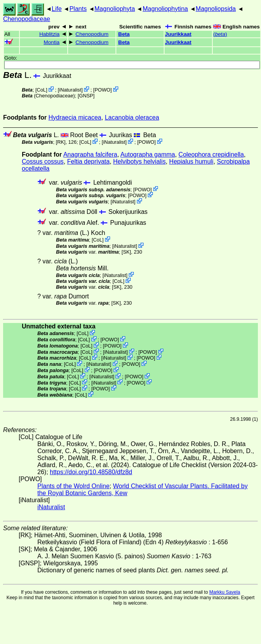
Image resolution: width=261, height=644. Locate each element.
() (220, 34)
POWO (102, 90)
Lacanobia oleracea (132, 117)
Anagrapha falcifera (90, 154)
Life (57, 9)
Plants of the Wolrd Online (74, 486)
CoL (41, 90)
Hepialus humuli (191, 161)
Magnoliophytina (166, 9)
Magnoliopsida (216, 9)
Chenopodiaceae (27, 19)
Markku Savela (225, 592)
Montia (52, 42)
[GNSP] (86, 96)
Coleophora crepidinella (211, 154)
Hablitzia (49, 34)
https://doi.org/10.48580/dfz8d (91, 472)
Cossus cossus (43, 161)
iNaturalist (70, 90)
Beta (124, 34)
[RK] (61, 142)
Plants (78, 9)
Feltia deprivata (88, 161)
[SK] (126, 252)
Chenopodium (92, 34)
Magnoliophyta (115, 9)
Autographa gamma (148, 154)
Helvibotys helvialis (139, 161)
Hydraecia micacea (75, 117)
